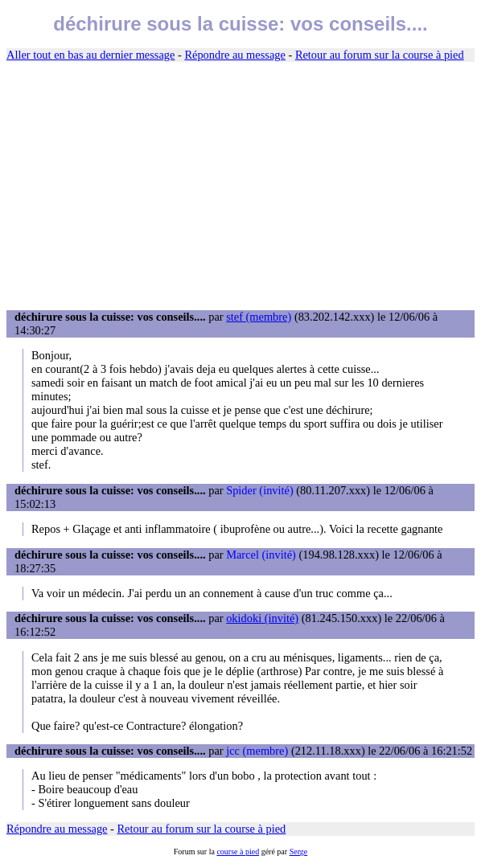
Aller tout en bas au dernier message (90, 55)
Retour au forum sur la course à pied (380, 55)
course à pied (238, 852)
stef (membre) (259, 317)
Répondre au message (234, 55)
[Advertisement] (240, 186)
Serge (299, 852)
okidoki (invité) (262, 618)
